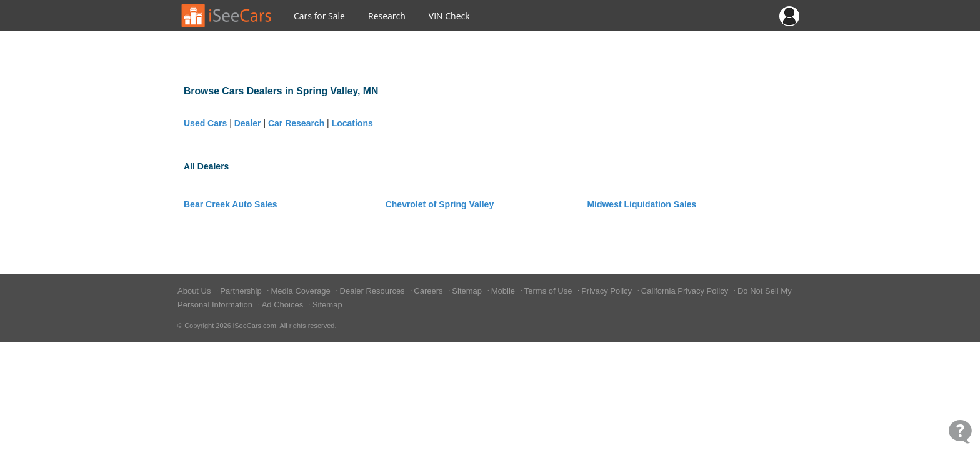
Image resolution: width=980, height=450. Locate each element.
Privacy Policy (608, 291)
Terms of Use (549, 291)
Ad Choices (284, 305)
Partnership (242, 291)
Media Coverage (302, 291)
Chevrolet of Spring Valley (440, 204)
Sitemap (468, 291)
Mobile (504, 291)
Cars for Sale (319, 16)
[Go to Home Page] (227, 16)
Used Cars (205, 123)
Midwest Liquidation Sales (642, 204)
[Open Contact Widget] (960, 432)
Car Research (296, 123)
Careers (429, 291)
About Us (195, 291)
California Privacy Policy (686, 291)
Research (387, 16)
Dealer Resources (374, 291)
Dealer (248, 123)
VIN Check (449, 16)
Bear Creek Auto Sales (231, 204)
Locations (352, 123)
